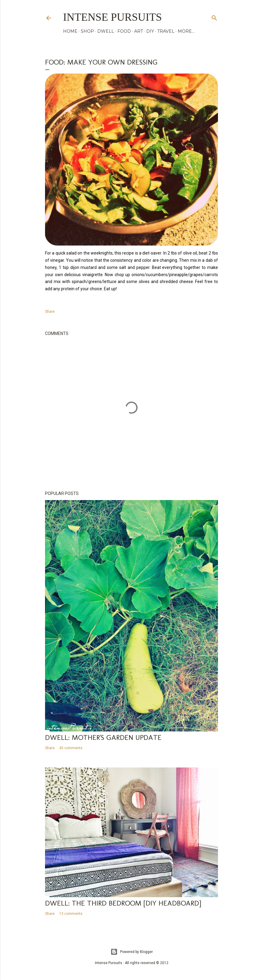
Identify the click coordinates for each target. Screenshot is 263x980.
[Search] (214, 17)
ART (139, 31)
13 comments (71, 914)
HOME (70, 31)
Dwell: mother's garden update (103, 737)
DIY (150, 31)
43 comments (71, 748)
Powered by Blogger (132, 952)
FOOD (124, 31)
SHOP (87, 31)
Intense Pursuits (112, 17)
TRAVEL (166, 31)
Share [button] (50, 312)
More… (186, 31)
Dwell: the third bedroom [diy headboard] (123, 903)
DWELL (106, 31)
